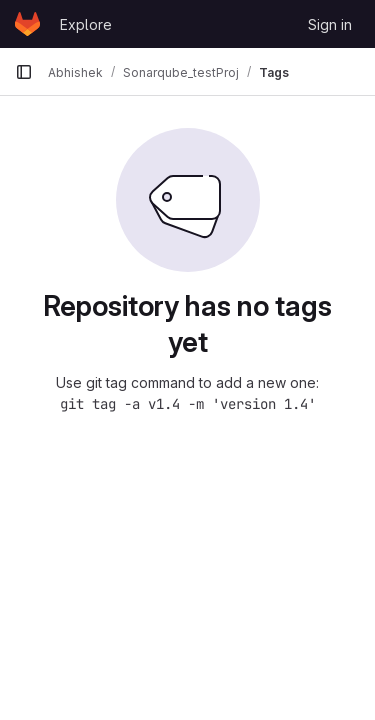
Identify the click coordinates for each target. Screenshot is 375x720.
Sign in (330, 24)
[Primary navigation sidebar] (24, 72)
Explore (86, 24)
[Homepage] (27, 24)
